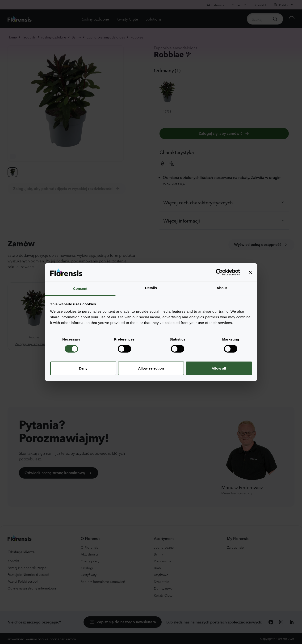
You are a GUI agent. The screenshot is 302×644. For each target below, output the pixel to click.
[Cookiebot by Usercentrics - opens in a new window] (219, 272)
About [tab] (222, 288)
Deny (83, 368)
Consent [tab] (80, 288)
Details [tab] (151, 288)
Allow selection (151, 368)
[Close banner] (250, 272)
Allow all (219, 368)
